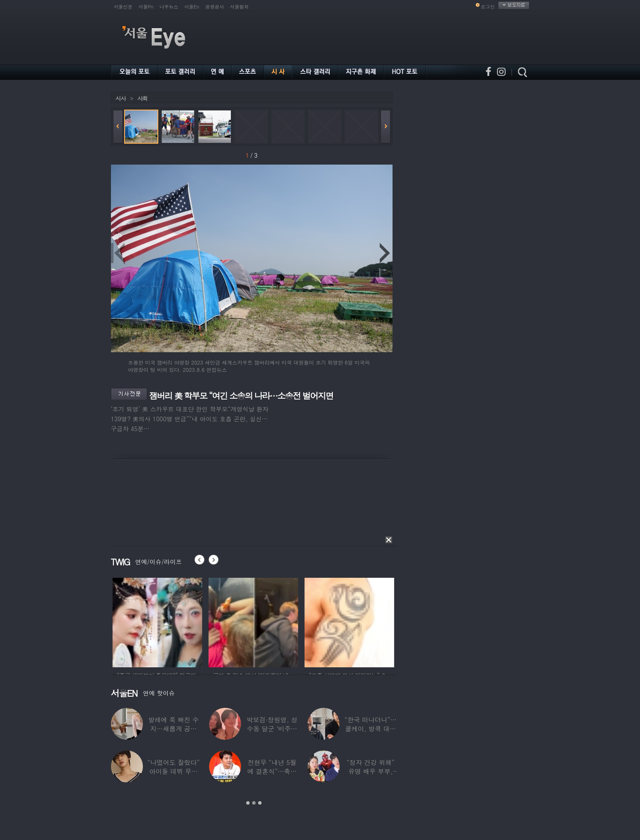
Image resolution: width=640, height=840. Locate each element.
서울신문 (123, 7)
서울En (192, 7)
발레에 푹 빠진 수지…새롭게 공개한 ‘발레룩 (173, 728)
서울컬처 (239, 7)
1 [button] (248, 803)
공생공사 (215, 7)
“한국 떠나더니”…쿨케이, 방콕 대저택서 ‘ (370, 728)
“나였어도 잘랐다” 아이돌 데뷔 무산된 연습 (173, 771)
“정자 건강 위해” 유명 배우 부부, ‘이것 (370, 771)
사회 (143, 98)
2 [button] (254, 803)
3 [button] (260, 803)
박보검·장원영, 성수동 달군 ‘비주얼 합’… (272, 728)
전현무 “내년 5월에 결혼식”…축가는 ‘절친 (272, 771)
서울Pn (146, 7)
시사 (121, 98)
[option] (196, 621)
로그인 (488, 7)
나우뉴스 (169, 7)
